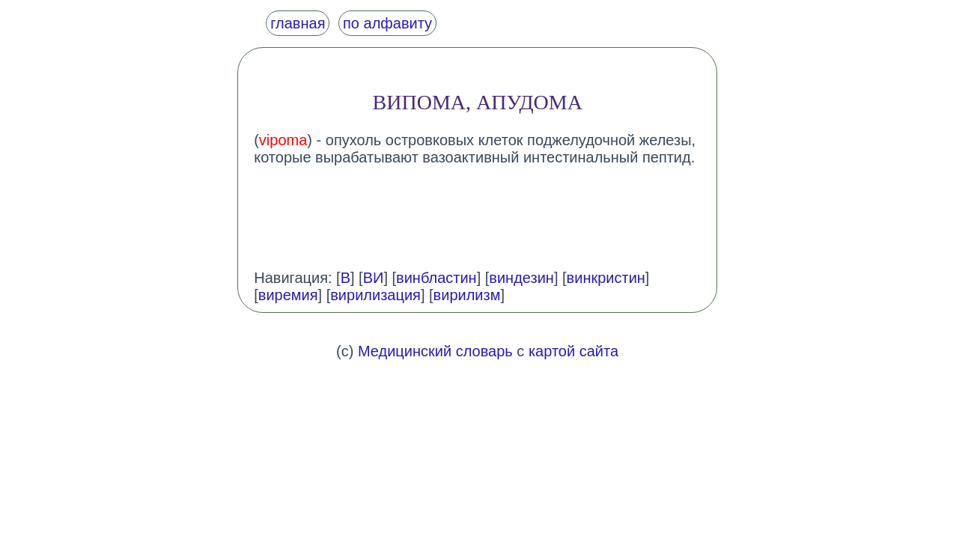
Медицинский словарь (435, 351)
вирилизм (467, 295)
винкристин (606, 278)
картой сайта (573, 351)
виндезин (521, 278)
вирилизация (375, 295)
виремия (288, 295)
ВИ (374, 278)
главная (298, 23)
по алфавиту (387, 23)
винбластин (436, 278)
